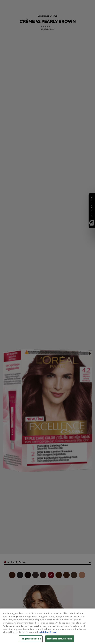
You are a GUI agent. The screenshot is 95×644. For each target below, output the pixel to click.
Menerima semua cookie (60, 640)
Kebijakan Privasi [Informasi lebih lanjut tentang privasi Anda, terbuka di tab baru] (48, 634)
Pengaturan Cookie (31, 640)
